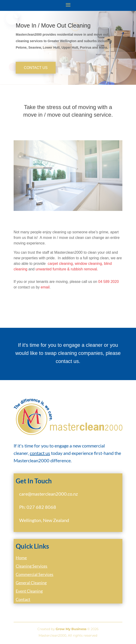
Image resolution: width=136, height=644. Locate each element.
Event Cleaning (29, 591)
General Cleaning (31, 583)
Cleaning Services (32, 566)
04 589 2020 (108, 282)
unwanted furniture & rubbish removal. (67, 269)
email (45, 287)
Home (21, 558)
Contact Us (36, 68)
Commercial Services (35, 574)
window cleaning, (89, 264)
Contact (23, 599)
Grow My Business (71, 629)
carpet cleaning (60, 264)
